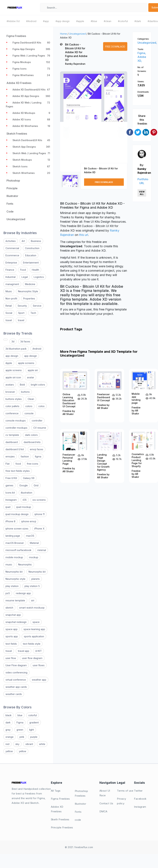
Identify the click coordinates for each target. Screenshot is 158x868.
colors (29, 406)
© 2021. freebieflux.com (79, 847)
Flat (8, 464)
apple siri (33, 370)
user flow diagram (32, 658)
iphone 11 (40, 514)
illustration (27, 493)
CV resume (40, 428)
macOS (30, 536)
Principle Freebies (62, 827)
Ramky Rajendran (75, 64)
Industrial (11, 277)
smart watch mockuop (32, 608)
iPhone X (39, 529)
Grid (36, 485)
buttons (25, 392)
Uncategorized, (147, 43)
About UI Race (105, 793)
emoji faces (37, 449)
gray (8, 730)
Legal (25, 277)
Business (36, 241)
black (9, 715)
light (32, 730)
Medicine (30, 284)
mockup (34, 557)
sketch (9, 608)
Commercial (12, 248)
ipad (8, 507)
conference (12, 413)
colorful (33, 715)
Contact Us (106, 803)
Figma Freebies (60, 799)
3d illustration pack (16, 349)
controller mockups (16, 428)
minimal (42, 550)
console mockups (16, 421)
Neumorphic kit (14, 572)
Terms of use (125, 791)
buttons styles (14, 399)
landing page (13, 536)
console (29, 413)
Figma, (142, 53)
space (36, 622)
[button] (66, 125)
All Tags (56, 791)
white (42, 744)
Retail (9, 306)
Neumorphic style (15, 579)
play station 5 (32, 586)
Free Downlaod (115, 47)
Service (37, 306)
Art (23, 241)
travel (9, 320)
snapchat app (13, 615)
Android (37, 349)
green (20, 730)
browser (10, 392)
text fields (11, 644)
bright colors (38, 385)
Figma (20, 722)
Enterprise (11, 263)
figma (38, 456)
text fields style (32, 644)
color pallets (12, 406)
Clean (31, 399)
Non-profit (11, 299)
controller (37, 421)
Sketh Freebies (60, 819)
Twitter (138, 791)
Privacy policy (122, 801)
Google (24, 485)
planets (36, 579)
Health (35, 270)
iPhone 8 (10, 521)
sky (17, 744)
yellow (9, 751)
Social (9, 313)
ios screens (39, 500)
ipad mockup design (17, 514)
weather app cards (16, 687)
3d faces (25, 341)
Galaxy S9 (29, 478)
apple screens (26, 363)
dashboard (12, 442)
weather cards (14, 694)
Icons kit (10, 493)
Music (9, 291)
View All (142, 193)
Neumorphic (25, 564)
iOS (25, 500)
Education (31, 255)
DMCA (103, 811)
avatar (31, 377)
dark (8, 722)
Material (34, 543)
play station (12, 586)
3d (13, 341)
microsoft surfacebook (18, 550)
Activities (11, 241)
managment (12, 284)
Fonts (78, 812)
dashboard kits (32, 442)
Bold (22, 385)
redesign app (23, 593)
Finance (10, 270)
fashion (25, 456)
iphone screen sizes (17, 529)
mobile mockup (14, 557)
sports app (12, 636)
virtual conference (16, 680)
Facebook (140, 799)
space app (12, 629)
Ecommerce (12, 255)
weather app (39, 680)
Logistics (39, 277)
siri (33, 600)
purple (34, 737)
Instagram (11, 500)
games (9, 485)
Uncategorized (77, 34)
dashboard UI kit (15, 449)
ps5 (8, 593)
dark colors (31, 435)
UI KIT (38, 651)
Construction (32, 248)
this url (84, 235)
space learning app (34, 629)
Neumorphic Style (28, 291)
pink (22, 737)
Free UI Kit (11, 478)
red (7, 744)
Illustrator (81, 804)
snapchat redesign (16, 622)
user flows (39, 665)
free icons (33, 464)
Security (22, 306)
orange (10, 737)
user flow (11, 658)
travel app (24, 651)
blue (20, 715)
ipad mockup (24, 507)
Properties (29, 299)
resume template (15, 600)
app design (12, 356)
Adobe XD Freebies (57, 809)
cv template (12, 435)
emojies (10, 456)
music (9, 564)
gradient (34, 722)
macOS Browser (15, 543)
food (18, 464)
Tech (33, 313)
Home (63, 34)
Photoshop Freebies (81, 793)
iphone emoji (29, 521)
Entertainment (31, 263)
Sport (21, 313)
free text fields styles (18, 471)
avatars (10, 385)
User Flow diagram (16, 665)
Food (23, 270)
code (78, 820)
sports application (34, 636)
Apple (9, 363)
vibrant (29, 744)
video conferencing (16, 672)
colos (41, 406)
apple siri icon (13, 377)
